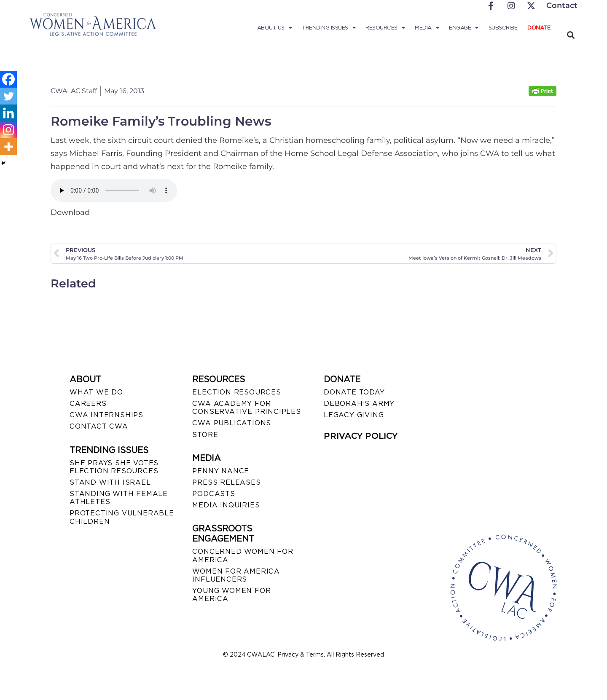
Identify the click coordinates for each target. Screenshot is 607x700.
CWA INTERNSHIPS (106, 415)
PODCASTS (214, 494)
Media (427, 28)
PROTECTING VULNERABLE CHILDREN (122, 517)
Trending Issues (329, 28)
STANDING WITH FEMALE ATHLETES (119, 498)
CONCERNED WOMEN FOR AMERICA (243, 555)
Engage (464, 28)
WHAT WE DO (96, 392)
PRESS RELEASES (226, 482)
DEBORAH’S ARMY (359, 404)
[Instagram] (8, 130)
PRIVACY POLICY (361, 436)
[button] (571, 35)
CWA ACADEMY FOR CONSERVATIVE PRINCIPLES (246, 408)
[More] (8, 147)
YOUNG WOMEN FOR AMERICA (231, 595)
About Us (275, 28)
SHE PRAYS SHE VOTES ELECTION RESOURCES (114, 467)
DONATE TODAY (354, 392)
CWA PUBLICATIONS (232, 423)
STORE (205, 435)
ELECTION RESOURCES (236, 392)
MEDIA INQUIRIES (226, 505)
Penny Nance (221, 471)
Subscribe (503, 28)
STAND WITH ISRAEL (110, 482)
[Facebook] (8, 79)
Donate (539, 28)
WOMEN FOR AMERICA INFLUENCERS (236, 575)
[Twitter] (8, 96)
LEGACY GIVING (354, 415)
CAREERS (88, 404)
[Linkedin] (8, 113)
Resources (385, 28)
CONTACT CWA (99, 426)
